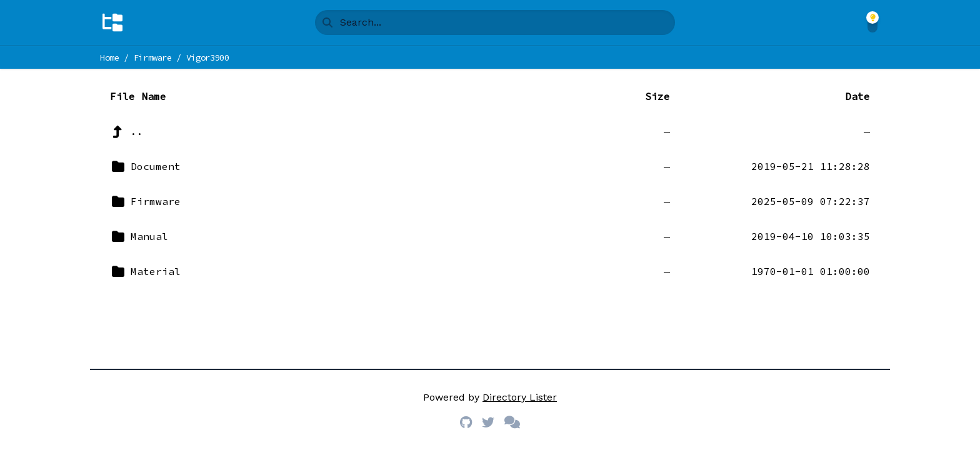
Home (110, 57)
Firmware (153, 57)
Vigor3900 (208, 57)
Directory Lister (520, 397)
